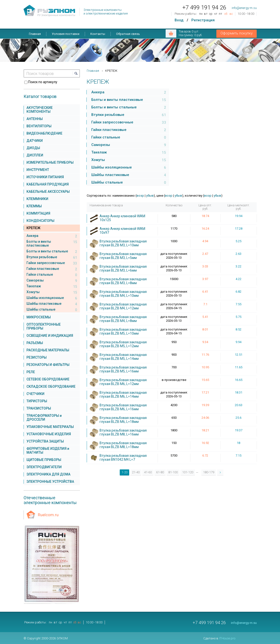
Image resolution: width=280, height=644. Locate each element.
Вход (179, 20)
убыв (150, 196)
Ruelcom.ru (48, 515)
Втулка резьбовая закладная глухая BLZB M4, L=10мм (123, 294)
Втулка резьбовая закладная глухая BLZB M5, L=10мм (123, 331)
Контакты (98, 34)
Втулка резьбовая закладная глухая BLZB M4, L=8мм (123, 319)
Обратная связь (128, 34)
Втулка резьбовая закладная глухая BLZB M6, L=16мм (123, 407)
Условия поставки (66, 34)
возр (140, 196)
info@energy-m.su (244, 8)
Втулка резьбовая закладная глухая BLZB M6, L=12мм (123, 382)
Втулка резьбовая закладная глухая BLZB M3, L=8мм (123, 281)
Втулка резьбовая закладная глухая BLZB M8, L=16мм (123, 432)
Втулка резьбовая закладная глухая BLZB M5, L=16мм (123, 369)
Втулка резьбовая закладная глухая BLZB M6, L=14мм (123, 394)
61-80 (160, 472)
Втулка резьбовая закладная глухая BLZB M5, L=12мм (123, 344)
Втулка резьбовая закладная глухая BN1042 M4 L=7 (123, 458)
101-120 (188, 472)
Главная (35, 34)
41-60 (148, 472)
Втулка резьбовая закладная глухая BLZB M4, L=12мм (123, 306)
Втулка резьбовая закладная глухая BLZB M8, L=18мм (123, 445)
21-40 (136, 472)
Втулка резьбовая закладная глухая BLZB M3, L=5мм (123, 256)
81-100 (173, 472)
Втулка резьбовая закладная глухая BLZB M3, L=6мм (123, 268)
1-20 (124, 472)
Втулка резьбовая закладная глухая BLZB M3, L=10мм (123, 243)
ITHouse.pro (227, 638)
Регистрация (203, 20)
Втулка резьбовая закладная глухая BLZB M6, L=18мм (123, 420)
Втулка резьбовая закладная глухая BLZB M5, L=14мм (123, 357)
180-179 (209, 472)
